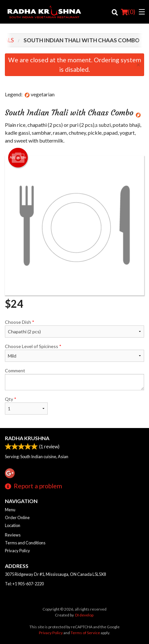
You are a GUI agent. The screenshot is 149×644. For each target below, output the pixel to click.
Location (13, 525)
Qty (26, 405)
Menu (10, 510)
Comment (74, 379)
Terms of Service (85, 633)
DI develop (84, 615)
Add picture (18, 158)
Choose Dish (74, 328)
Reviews (13, 535)
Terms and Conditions (25, 543)
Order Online (17, 517)
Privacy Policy (17, 551)
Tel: (24, 584)
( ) (128, 12)
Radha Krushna (27, 438)
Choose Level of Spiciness (74, 353)
